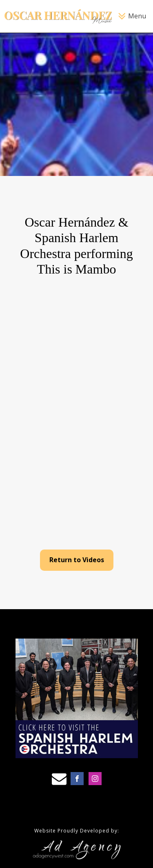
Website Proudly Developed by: (77, 831)
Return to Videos (77, 560)
